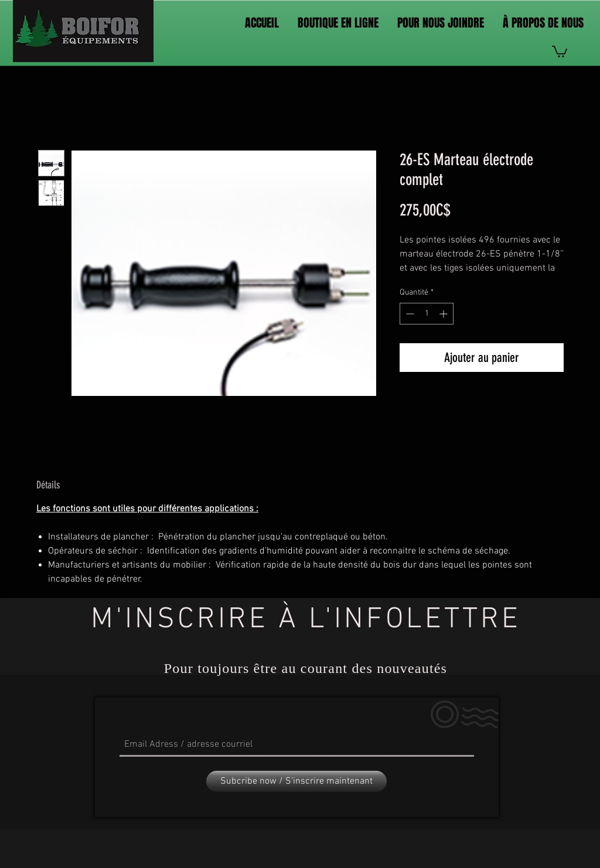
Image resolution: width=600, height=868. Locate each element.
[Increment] (444, 314)
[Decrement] (409, 314)
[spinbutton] (427, 314)
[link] (560, 51)
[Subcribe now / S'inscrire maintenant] (296, 781)
